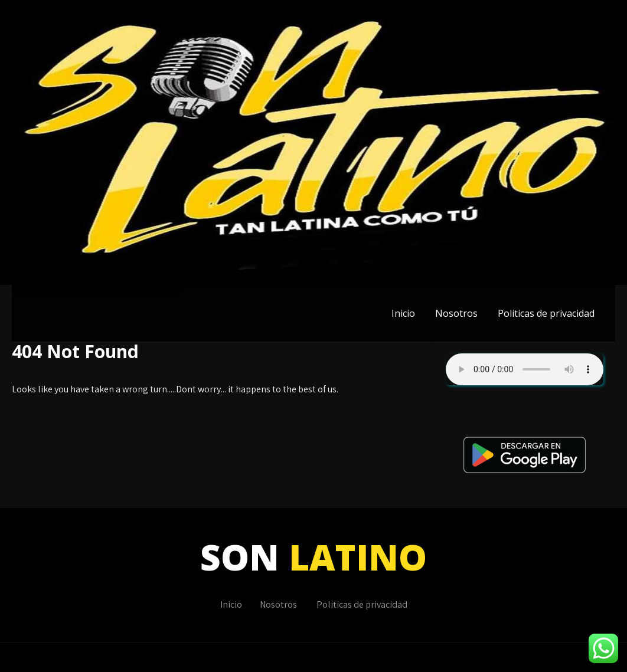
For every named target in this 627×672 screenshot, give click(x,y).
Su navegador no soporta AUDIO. (525, 369)
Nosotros (456, 313)
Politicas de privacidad (546, 313)
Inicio (403, 313)
